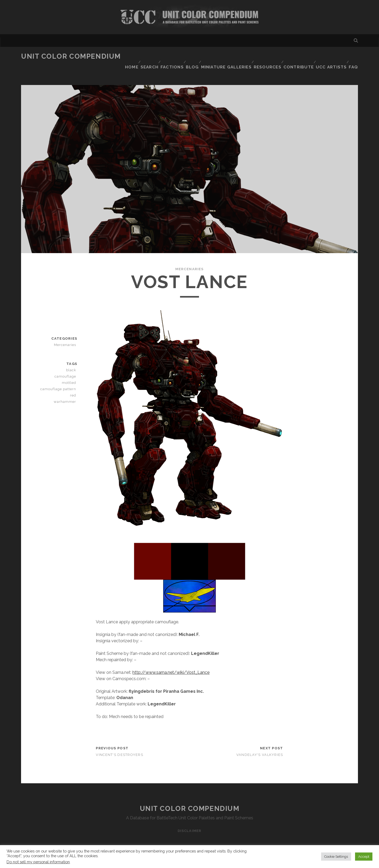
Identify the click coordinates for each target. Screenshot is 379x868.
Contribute (310, 56)
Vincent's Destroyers (119, 746)
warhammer (67, 392)
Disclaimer (189, 822)
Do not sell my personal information (38, 862)
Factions (182, 56)
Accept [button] (364, 857)
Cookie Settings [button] (336, 857)
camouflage (67, 367)
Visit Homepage (189, 17)
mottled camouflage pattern (59, 377)
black (72, 361)
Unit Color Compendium (71, 56)
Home (139, 56)
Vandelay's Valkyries (260, 746)
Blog (204, 56)
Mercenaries (189, 260)
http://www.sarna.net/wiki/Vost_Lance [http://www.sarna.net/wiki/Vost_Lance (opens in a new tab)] (171, 663)
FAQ (354, 63)
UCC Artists (342, 56)
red (74, 386)
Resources (278, 56)
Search (158, 56)
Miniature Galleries (238, 56)
